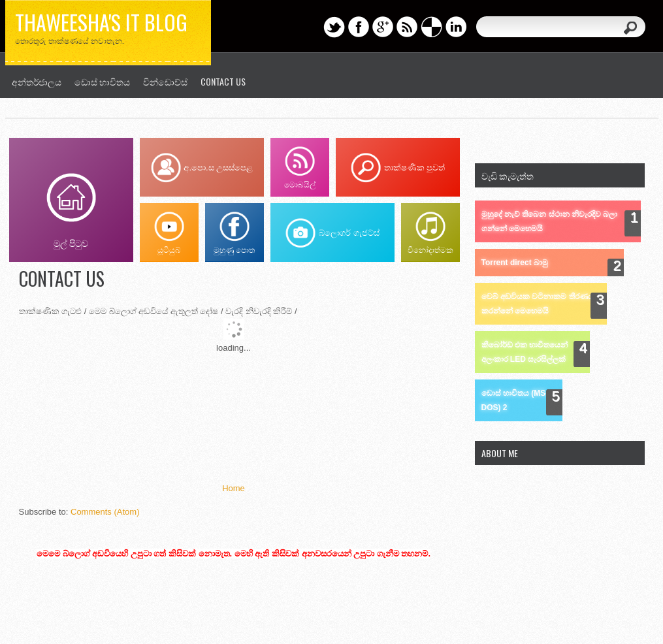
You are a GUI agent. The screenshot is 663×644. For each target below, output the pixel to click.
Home (234, 488)
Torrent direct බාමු (515, 263)
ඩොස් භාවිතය (102, 81)
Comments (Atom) (105, 512)
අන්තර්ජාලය (37, 81)
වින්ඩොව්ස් (165, 81)
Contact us (223, 81)
